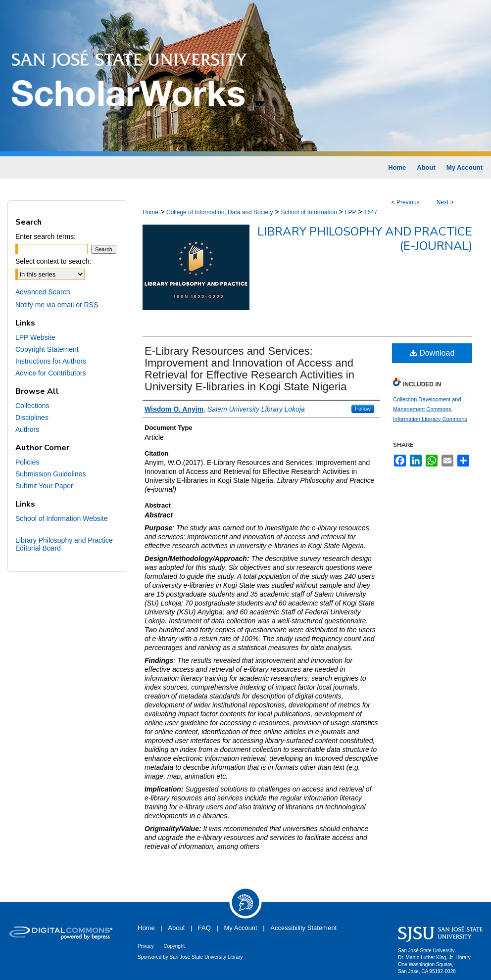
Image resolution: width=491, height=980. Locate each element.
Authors (27, 429)
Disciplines (32, 418)
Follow (363, 409)
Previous (408, 202)
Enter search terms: (46, 236)
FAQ (204, 928)
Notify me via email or (57, 305)
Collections (32, 406)
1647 (370, 212)
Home (150, 212)
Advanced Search (43, 292)
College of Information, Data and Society (220, 212)
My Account (241, 928)
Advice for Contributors (50, 373)
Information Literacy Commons (430, 419)
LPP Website (35, 337)
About (176, 928)
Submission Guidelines (50, 474)
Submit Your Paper (44, 486)
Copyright (174, 946)
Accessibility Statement (303, 928)
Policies (27, 462)
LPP (351, 212)
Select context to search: (53, 261)
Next (443, 202)
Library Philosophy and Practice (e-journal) (365, 239)
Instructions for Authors (51, 361)
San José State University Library (206, 957)
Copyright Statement (47, 349)
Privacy (146, 946)
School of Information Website (62, 518)
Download (432, 353)
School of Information (309, 212)
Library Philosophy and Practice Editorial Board (64, 544)
